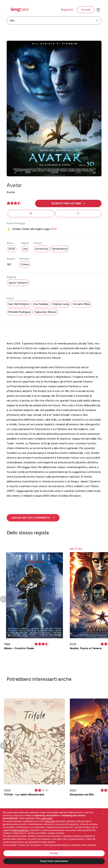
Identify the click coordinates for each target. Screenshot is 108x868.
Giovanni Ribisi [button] (81, 304)
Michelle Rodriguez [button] (20, 312)
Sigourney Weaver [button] (46, 312)
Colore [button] (25, 264)
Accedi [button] (86, 10)
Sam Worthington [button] (19, 304)
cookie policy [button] (46, 818)
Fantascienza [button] (60, 249)
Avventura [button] (42, 249)
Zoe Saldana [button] (41, 304)
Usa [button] (25, 249)
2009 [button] (12, 249)
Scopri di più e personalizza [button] (54, 861)
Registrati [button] (67, 10)
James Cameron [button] (18, 283)
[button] (68, 203)
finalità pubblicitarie (20, 830)
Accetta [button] (54, 853)
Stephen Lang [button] (60, 304)
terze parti (49, 821)
